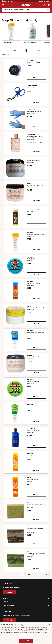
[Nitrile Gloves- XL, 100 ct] (15, 119)
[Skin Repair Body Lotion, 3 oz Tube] (15, 242)
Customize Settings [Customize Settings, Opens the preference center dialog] (26, 636)
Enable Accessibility (45, 1)
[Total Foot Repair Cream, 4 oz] (15, 193)
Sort (38, 50)
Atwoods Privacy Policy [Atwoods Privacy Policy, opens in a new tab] (41, 632)
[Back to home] (26, 5)
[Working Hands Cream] (15, 389)
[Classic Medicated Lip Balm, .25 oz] (15, 315)
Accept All (26, 641)
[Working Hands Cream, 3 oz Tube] (15, 413)
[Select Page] (23, 575)
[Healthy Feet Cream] (15, 266)
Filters (14, 50)
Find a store (10, 592)
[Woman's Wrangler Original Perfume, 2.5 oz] (15, 143)
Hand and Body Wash (33, 32)
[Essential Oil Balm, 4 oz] (15, 70)
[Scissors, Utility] (15, 94)
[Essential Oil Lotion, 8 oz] (15, 438)
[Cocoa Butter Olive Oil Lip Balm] (15, 217)
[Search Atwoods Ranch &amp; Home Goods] (24, 10)
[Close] (49, 625)
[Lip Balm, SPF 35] (15, 462)
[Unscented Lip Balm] (15, 487)
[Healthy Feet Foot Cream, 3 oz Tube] (15, 340)
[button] (26, 599)
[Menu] (3, 5)
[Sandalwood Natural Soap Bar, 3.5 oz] (15, 536)
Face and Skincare (12, 32)
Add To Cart (37, 78)
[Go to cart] (49, 5)
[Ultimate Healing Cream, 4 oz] (15, 168)
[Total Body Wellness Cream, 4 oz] (15, 364)
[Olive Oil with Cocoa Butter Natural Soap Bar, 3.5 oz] (15, 560)
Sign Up (10, 620)
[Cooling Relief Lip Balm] (15, 291)
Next (47, 574)
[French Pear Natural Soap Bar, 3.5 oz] (15, 511)
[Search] (48, 10)
